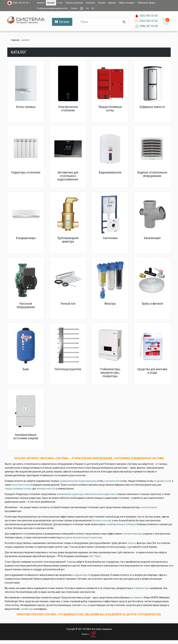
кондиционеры (80, 575)
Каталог (51, 3)
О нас (60, 3)
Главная (41, 3)
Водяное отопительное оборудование (152, 174)
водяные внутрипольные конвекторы (83, 537)
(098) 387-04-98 (149, 26)
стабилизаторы (141, 588)
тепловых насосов (46, 489)
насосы (132, 543)
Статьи (74, 8)
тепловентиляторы (132, 534)
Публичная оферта (146, 3)
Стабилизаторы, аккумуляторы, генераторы (110, 373)
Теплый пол (68, 304)
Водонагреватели (110, 172)
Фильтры (110, 304)
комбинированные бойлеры (120, 524)
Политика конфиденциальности (52, 8)
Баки (26, 369)
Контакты (91, 3)
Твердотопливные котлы (110, 109)
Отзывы (102, 3)
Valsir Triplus (95, 556)
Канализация (152, 238)
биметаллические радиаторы (100, 494)
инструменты (137, 598)
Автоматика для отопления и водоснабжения (68, 176)
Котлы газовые (26, 107)
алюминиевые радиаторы (70, 494)
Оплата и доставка (74, 3)
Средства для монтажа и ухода (152, 371)
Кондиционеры (26, 238)
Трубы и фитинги (152, 304)
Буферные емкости (152, 107)
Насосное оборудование (26, 305)
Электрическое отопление (68, 109)
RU (93, 8)
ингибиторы (27, 609)
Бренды (112, 3)
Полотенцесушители (68, 369)
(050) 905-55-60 (149, 16)
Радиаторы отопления (26, 172)
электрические (112, 481)
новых (84, 605)
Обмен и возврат (127, 3)
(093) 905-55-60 (149, 21)
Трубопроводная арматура (68, 240)
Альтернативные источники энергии (26, 436)
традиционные (67, 481)
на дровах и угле (162, 481)
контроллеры (148, 507)
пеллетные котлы (20, 485)
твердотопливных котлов (18, 489)
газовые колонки (101, 520)
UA (87, 8)
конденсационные (87, 481)
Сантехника (110, 238)
